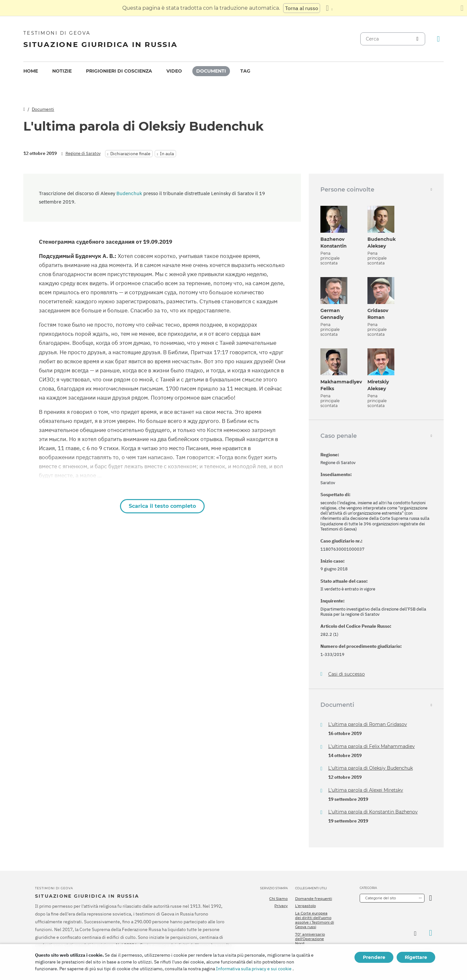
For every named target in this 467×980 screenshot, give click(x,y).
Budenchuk (129, 193)
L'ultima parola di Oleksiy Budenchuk (371, 768)
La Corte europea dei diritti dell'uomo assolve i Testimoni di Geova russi (315, 920)
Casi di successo (347, 674)
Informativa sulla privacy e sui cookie (254, 969)
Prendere (374, 957)
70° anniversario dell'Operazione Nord (310, 939)
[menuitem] (31, 71)
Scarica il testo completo (162, 506)
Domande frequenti (314, 899)
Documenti (211, 71)
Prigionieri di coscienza (119, 71)
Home (31, 71)
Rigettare (416, 957)
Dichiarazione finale (130, 154)
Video (174, 71)
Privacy (281, 906)
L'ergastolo (305, 906)
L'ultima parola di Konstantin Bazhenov (373, 812)
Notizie (62, 71)
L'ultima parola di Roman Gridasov (368, 724)
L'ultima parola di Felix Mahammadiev (371, 746)
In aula (167, 154)
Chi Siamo (278, 899)
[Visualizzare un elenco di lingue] (329, 8)
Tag (245, 71)
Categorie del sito (381, 898)
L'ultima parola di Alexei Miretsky (366, 790)
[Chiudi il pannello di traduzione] (462, 8)
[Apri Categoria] (431, 898)
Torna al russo (302, 8)
